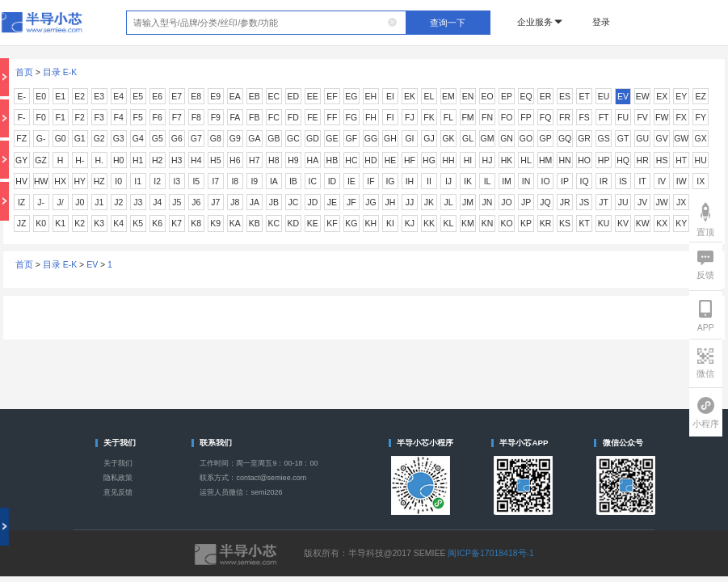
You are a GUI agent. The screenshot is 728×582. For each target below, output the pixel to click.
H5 (215, 160)
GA (254, 138)
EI (390, 96)
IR (604, 181)
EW (643, 96)
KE (313, 223)
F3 (99, 117)
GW (681, 138)
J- (41, 202)
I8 (235, 181)
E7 (177, 96)
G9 (235, 138)
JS (584, 202)
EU (604, 96)
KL (449, 223)
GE (332, 138)
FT (604, 117)
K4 (118, 223)
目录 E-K (60, 72)
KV (623, 223)
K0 (41, 223)
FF (332, 117)
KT (584, 223)
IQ (585, 181)
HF (410, 160)
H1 (138, 160)
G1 (80, 138)
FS (584, 117)
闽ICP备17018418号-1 (491, 553)
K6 (157, 223)
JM (468, 202)
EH (371, 96)
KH (371, 223)
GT (623, 138)
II (429, 181)
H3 (177, 160)
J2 (118, 202)
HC (351, 160)
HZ (99, 181)
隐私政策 (118, 478)
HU (701, 160)
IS (623, 181)
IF (370, 181)
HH (448, 160)
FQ (546, 117)
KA (235, 223)
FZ (21, 138)
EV (623, 96)
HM (545, 160)
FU (623, 117)
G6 (177, 138)
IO (546, 181)
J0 (80, 202)
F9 (216, 117)
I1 (138, 181)
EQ (526, 96)
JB (274, 202)
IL (488, 181)
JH (391, 202)
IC (313, 181)
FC (274, 117)
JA (255, 202)
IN (526, 181)
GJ (429, 138)
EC (274, 96)
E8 (196, 96)
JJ (410, 202)
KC (274, 223)
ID (332, 181)
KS (565, 223)
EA (235, 96)
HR (643, 160)
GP (545, 138)
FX (681, 117)
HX (60, 181)
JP (526, 202)
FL (448, 117)
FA (235, 117)
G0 (61, 138)
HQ (623, 160)
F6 (158, 117)
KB (255, 223)
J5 (177, 202)
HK (507, 160)
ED (294, 96)
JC (293, 202)
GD (313, 138)
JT (604, 202)
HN (564, 160)
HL (526, 160)
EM (448, 96)
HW (41, 181)
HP (604, 160)
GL (468, 138)
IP (565, 181)
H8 (274, 160)
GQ (565, 138)
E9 (215, 96)
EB (255, 96)
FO (507, 117)
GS (604, 138)
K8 (196, 223)
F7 (177, 117)
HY (80, 181)
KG (351, 223)
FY (700, 117)
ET (584, 96)
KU (604, 223)
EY (681, 96)
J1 (99, 202)
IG (390, 181)
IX (701, 181)
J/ (61, 202)
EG (351, 96)
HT (681, 160)
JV (642, 202)
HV (21, 181)
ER (546, 96)
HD (370, 160)
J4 (157, 202)
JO (506, 202)
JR (565, 202)
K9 (215, 223)
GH (390, 138)
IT (642, 181)
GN (507, 138)
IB (293, 181)
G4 (138, 138)
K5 (138, 223)
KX (662, 223)
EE (313, 96)
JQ (545, 202)
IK (468, 181)
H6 (235, 160)
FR (565, 117)
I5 (196, 181)
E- (21, 96)
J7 (215, 202)
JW (662, 202)
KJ (410, 223)
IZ (21, 202)
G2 (99, 138)
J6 (196, 202)
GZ (41, 160)
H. (99, 160)
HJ (488, 160)
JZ (22, 223)
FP (526, 117)
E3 (99, 96)
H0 (118, 160)
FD (293, 117)
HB (332, 160)
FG (352, 117)
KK (429, 223)
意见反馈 (118, 492)
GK (448, 138)
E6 (157, 96)
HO (584, 160)
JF (351, 202)
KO (506, 223)
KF (332, 223)
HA (313, 160)
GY (21, 160)
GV (662, 138)
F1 (61, 117)
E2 (80, 96)
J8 (235, 202)
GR (584, 138)
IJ (448, 181)
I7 (215, 181)
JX (681, 202)
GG (371, 138)
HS (662, 160)
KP (526, 223)
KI (390, 223)
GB (274, 138)
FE (312, 117)
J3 (138, 202)
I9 (254, 181)
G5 (158, 138)
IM (507, 181)
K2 (80, 223)
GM (488, 138)
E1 (60, 96)
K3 (99, 223)
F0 (41, 117)
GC (293, 138)
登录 (601, 22)
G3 (119, 138)
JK (429, 202)
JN (488, 202)
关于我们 (118, 463)
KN (488, 223)
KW (643, 223)
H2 (157, 160)
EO (487, 96)
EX (662, 96)
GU (642, 138)
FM (467, 117)
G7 (196, 138)
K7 (177, 223)
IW (682, 181)
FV (642, 117)
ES (565, 96)
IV (662, 181)
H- (80, 160)
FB (254, 117)
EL (429, 96)
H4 (196, 160)
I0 (118, 181)
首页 (24, 72)
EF (332, 96)
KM (468, 223)
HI (468, 160)
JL (448, 202)
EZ (700, 96)
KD (294, 223)
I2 (157, 181)
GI (409, 138)
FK (429, 117)
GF (352, 138)
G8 (216, 138)
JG (370, 202)
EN (468, 96)
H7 (254, 160)
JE (332, 202)
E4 (118, 96)
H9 (293, 160)
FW (662, 117)
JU (623, 202)
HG (429, 160)
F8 (196, 117)
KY (681, 223)
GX (701, 138)
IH (410, 181)
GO (526, 138)
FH (371, 117)
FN (487, 117)
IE (351, 181)
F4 (119, 117)
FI (390, 117)
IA (274, 181)
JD (312, 202)
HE (391, 160)
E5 (138, 96)
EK (410, 96)
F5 (138, 117)
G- (41, 138)
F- (22, 117)
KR (546, 223)
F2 (80, 117)
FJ (410, 117)
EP (507, 96)
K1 (60, 223)
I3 (177, 181)
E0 (41, 96)
